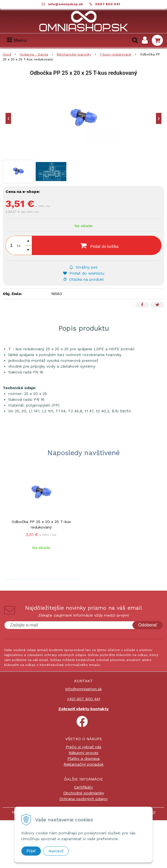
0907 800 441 (108, 4)
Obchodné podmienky (84, 793)
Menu (17, 40)
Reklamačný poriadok (84, 764)
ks (19, 246)
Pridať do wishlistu (84, 273)
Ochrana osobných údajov (84, 799)
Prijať (31, 851)
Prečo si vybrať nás (84, 747)
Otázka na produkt (84, 279)
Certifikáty (84, 787)
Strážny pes (84, 267)
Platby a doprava (84, 758)
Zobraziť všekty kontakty (84, 709)
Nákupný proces (84, 753)
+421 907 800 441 (84, 699)
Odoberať (148, 625)
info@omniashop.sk (66, 4)
